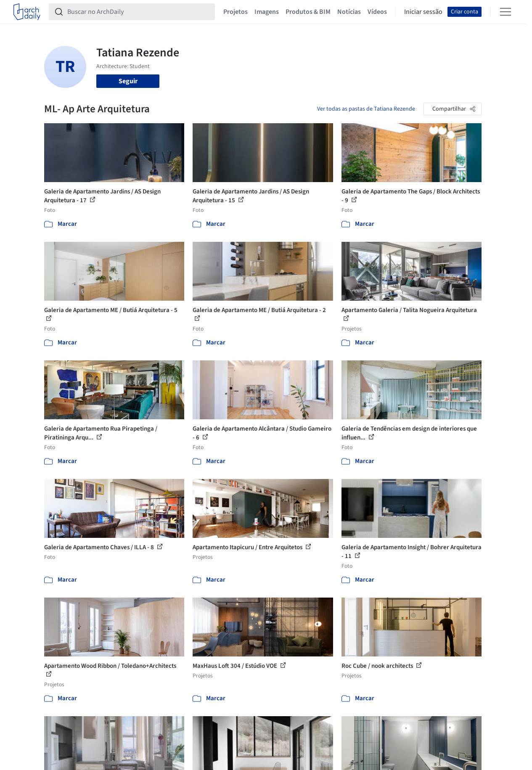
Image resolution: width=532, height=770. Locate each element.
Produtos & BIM (308, 12)
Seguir (128, 81)
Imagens (267, 12)
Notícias (349, 12)
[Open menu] (506, 12)
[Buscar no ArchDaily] (139, 12)
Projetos (236, 12)
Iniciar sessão (423, 12)
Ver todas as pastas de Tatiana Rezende (366, 109)
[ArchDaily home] (27, 12)
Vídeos (377, 12)
